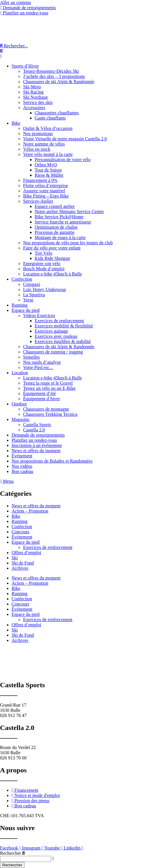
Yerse (28, 300)
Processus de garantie (55, 232)
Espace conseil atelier (55, 206)
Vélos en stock (37, 149)
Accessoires (34, 108)
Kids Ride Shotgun (52, 258)
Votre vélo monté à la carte (48, 154)
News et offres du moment (36, 451)
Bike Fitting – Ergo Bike (46, 196)
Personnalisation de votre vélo (63, 160)
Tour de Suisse (48, 170)
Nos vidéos (22, 466)
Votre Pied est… (38, 367)
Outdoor (19, 404)
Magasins (20, 419)
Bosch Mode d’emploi (44, 269)
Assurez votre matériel (44, 191)
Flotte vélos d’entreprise (46, 186)
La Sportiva (34, 295)
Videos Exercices (39, 315)
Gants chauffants (50, 118)
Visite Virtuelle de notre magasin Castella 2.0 (65, 139)
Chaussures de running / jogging (53, 352)
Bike (16, 123)
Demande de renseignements (38, 435)
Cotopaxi (32, 284)
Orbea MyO (46, 165)
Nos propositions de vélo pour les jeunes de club (68, 243)
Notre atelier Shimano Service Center (69, 212)
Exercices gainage (51, 331)
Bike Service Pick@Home (59, 217)
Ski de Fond (23, 563)
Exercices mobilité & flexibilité (64, 326)
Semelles (31, 357)
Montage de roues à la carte (60, 238)
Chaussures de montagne (46, 409)
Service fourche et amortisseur (63, 222)
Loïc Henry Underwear (44, 289)
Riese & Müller (49, 175)
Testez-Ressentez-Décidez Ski (51, 71)
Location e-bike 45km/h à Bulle (53, 274)
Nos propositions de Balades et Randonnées (52, 461)
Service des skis (38, 102)
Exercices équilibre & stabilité (63, 341)
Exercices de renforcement (59, 321)
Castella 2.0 (34, 430)
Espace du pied (26, 310)
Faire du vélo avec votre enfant (52, 248)
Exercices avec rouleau (56, 336)
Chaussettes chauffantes (57, 113)
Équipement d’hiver (42, 399)
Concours (20, 532)
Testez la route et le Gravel (48, 383)
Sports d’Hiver (25, 66)
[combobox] (26, 859)
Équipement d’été (39, 393)
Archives (20, 568)
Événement (22, 456)
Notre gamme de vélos (44, 144)
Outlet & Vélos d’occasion (48, 128)
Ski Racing (33, 92)
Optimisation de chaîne (56, 227)
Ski (15, 558)
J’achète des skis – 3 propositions (54, 76)
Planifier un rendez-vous (34, 440)
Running (19, 305)
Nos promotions (38, 134)
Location (20, 373)
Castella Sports (37, 425)
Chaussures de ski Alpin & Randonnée (59, 82)
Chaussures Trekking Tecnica (50, 414)
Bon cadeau (22, 471)
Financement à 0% (40, 180)
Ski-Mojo (32, 87)
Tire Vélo (43, 253)
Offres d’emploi (26, 553)
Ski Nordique (36, 97)
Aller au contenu (15, 2)
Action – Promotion (30, 511)
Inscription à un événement (37, 445)
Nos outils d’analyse (42, 362)
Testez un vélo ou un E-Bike (49, 388)
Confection (22, 279)
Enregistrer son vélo (42, 263)
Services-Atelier (38, 201)
